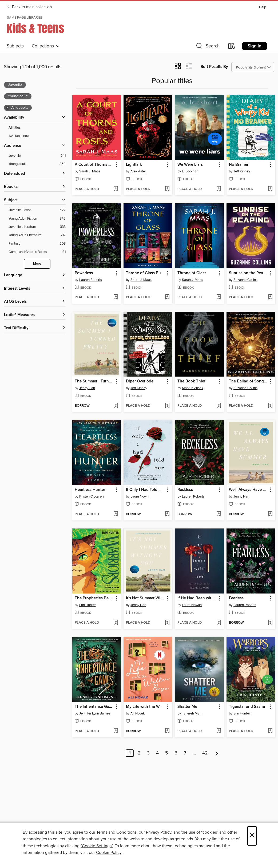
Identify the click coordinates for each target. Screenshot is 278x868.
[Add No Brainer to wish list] (270, 189)
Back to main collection (29, 7)
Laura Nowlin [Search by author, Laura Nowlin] (140, 496)
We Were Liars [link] (190, 165)
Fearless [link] (236, 598)
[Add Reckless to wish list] (219, 514)
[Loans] (232, 47)
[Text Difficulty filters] (35, 328)
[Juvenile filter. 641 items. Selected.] (37, 156)
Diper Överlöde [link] (140, 381)
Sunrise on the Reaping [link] (248, 273)
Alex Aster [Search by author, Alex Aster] (138, 171)
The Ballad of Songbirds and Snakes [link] (248, 381)
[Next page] (217, 753)
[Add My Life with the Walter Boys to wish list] (167, 731)
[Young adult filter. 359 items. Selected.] (37, 164)
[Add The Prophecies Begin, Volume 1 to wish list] (116, 623)
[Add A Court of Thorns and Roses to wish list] (116, 189)
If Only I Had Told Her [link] (145, 490)
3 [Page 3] (148, 753)
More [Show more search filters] (37, 264)
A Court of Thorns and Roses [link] (94, 165)
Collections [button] (46, 46)
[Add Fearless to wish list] (270, 623)
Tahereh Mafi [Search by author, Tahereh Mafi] (192, 713)
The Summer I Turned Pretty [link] (94, 381)
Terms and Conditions (116, 832)
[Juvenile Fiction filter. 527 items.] (37, 210)
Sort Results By (214, 67)
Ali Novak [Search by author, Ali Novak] (138, 713)
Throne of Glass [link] (192, 273)
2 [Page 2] (139, 753)
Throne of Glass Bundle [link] (145, 273)
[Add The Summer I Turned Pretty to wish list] (116, 406)
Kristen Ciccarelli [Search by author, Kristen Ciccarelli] (92, 496)
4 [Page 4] (157, 753)
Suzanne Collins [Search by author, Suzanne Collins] (245, 280)
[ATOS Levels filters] (35, 302)
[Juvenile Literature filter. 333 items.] (37, 227)
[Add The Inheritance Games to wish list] (116, 731)
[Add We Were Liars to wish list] (219, 189)
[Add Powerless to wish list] (116, 297)
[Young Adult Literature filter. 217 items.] (37, 235)
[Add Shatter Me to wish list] (219, 731)
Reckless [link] (185, 490)
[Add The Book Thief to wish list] (219, 406)
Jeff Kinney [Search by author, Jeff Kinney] (242, 171)
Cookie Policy (109, 853)
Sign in (255, 46)
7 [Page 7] (185, 753)
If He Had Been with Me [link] (197, 598)
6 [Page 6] (176, 753)
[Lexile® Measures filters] (35, 315)
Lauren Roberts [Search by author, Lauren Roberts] (91, 280)
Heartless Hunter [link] (90, 490)
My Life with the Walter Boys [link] (145, 707)
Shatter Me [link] (187, 707)
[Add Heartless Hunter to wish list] (116, 514)
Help (263, 7)
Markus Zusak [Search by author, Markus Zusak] (193, 388)
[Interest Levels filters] (35, 289)
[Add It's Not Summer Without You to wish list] (167, 623)
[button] (207, 47)
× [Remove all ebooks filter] (8, 108)
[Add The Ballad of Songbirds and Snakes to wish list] (270, 406)
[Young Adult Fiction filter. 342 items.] (37, 219)
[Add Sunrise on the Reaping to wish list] (270, 297)
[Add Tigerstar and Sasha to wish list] (270, 731)
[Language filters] (35, 275)
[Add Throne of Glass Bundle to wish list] (167, 297)
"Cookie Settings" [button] (97, 846)
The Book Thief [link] (191, 381)
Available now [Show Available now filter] (19, 136)
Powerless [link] (84, 273)
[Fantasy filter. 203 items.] (37, 244)
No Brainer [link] (239, 165)
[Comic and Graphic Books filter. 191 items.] (37, 252)
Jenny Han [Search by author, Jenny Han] (87, 388)
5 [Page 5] (167, 753)
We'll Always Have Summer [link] (248, 490)
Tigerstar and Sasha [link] (247, 707)
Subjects (15, 46)
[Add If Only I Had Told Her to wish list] (167, 514)
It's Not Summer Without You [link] (145, 598)
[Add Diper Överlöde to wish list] (167, 406)
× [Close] (252, 836)
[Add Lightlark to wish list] (167, 189)
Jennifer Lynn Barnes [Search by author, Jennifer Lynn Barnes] (95, 713)
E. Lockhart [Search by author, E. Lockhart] (190, 171)
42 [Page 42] (205, 753)
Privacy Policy (159, 832)
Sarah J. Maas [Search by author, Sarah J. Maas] (90, 171)
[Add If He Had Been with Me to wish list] (219, 623)
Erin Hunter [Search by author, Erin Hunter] (88, 605)
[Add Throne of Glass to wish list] (219, 297)
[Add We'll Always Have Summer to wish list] (270, 514)
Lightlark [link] (134, 165)
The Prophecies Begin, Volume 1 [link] (94, 598)
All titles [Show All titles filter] (15, 128)
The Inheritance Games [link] (94, 707)
